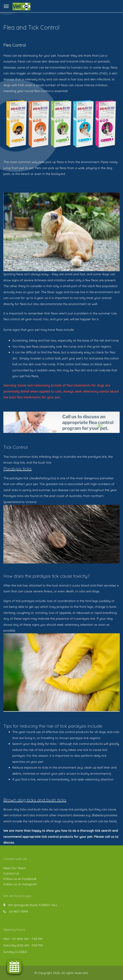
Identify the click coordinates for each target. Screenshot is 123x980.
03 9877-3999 (18, 911)
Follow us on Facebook (20, 879)
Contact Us (11, 873)
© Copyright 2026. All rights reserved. (61, 973)
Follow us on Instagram (20, 884)
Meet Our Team (15, 868)
